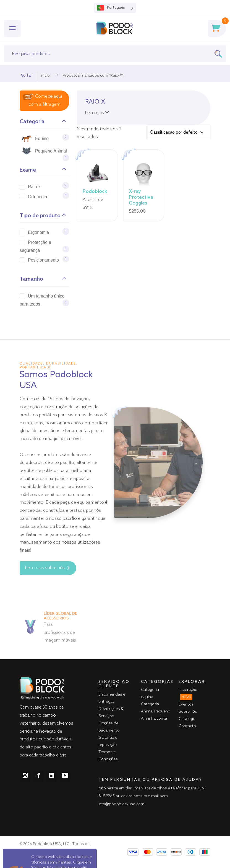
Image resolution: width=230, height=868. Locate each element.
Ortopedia (37, 197)
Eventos (186, 704)
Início (45, 76)
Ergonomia (38, 232)
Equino (42, 139)
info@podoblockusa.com (121, 804)
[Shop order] (178, 132)
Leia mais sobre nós (47, 568)
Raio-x (34, 187)
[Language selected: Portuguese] (115, 8)
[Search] (220, 54)
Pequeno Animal (51, 151)
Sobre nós (188, 712)
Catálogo (187, 719)
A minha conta (154, 719)
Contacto (187, 726)
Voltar (26, 76)
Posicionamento (43, 260)
